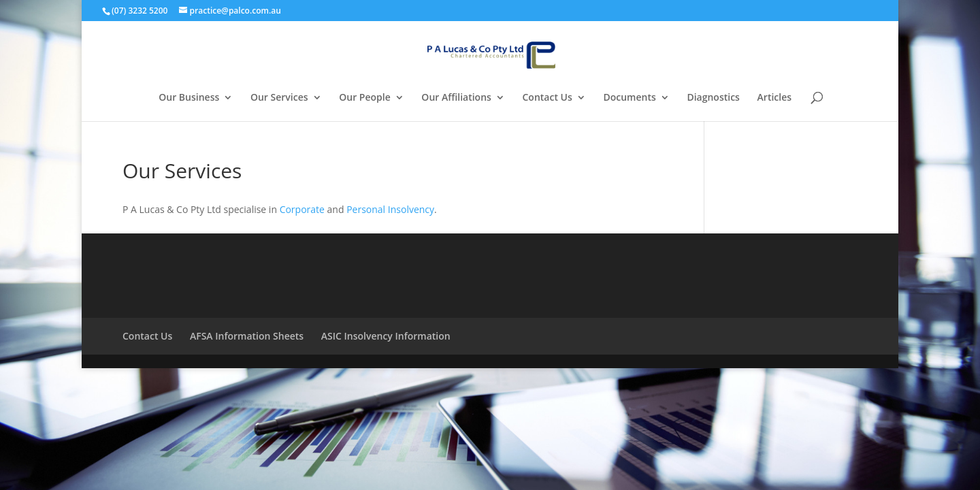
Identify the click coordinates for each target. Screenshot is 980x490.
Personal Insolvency (390, 209)
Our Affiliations (456, 98)
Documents (629, 98)
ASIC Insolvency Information (386, 336)
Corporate (302, 209)
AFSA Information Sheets (247, 336)
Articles (774, 98)
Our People (365, 98)
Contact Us (548, 98)
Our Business (189, 98)
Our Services (279, 98)
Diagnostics (713, 98)
